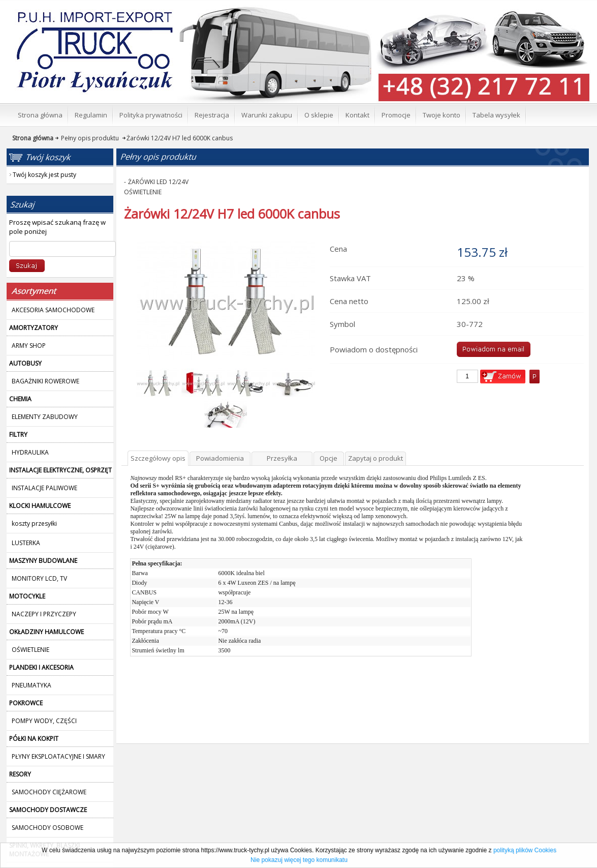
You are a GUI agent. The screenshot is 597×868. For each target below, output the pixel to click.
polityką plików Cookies (525, 850)
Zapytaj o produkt (375, 458)
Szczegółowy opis (158, 458)
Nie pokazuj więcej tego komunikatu (299, 860)
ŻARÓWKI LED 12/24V (158, 182)
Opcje (328, 458)
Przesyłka (282, 458)
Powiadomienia (220, 458)
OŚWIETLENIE (143, 192)
